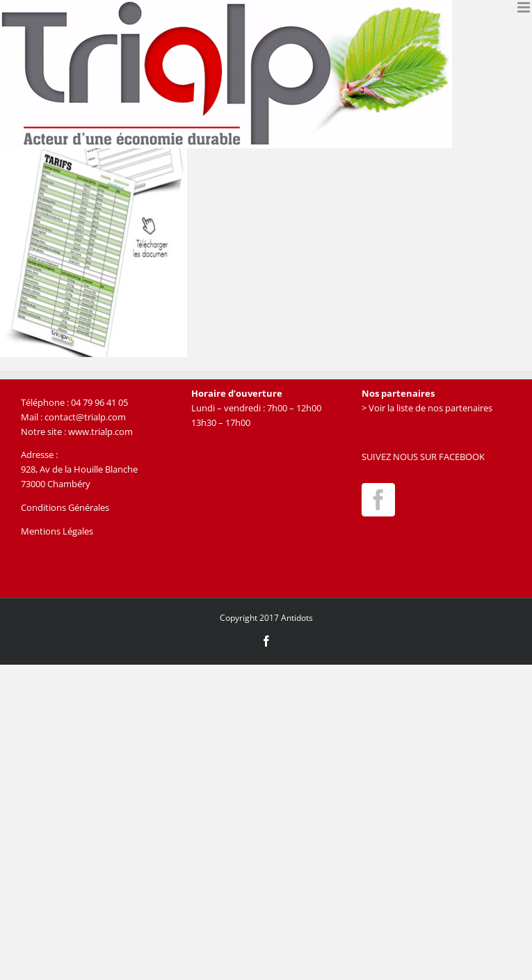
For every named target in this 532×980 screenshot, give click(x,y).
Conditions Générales (65, 507)
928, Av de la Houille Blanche (79, 469)
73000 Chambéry (56, 484)
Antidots (297, 618)
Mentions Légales (57, 531)
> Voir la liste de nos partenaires (427, 408)
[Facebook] (378, 500)
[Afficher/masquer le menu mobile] (525, 7)
